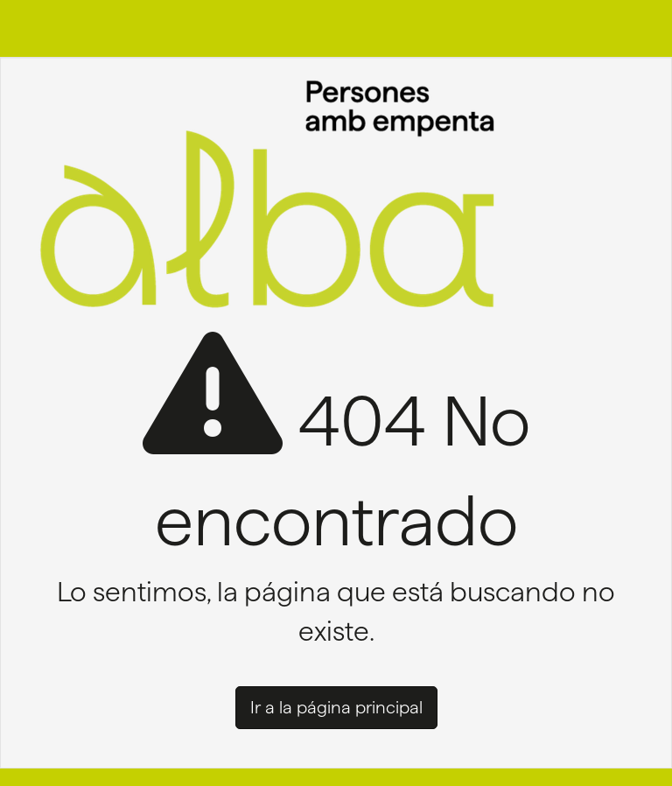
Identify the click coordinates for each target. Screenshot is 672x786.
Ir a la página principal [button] (336, 707)
